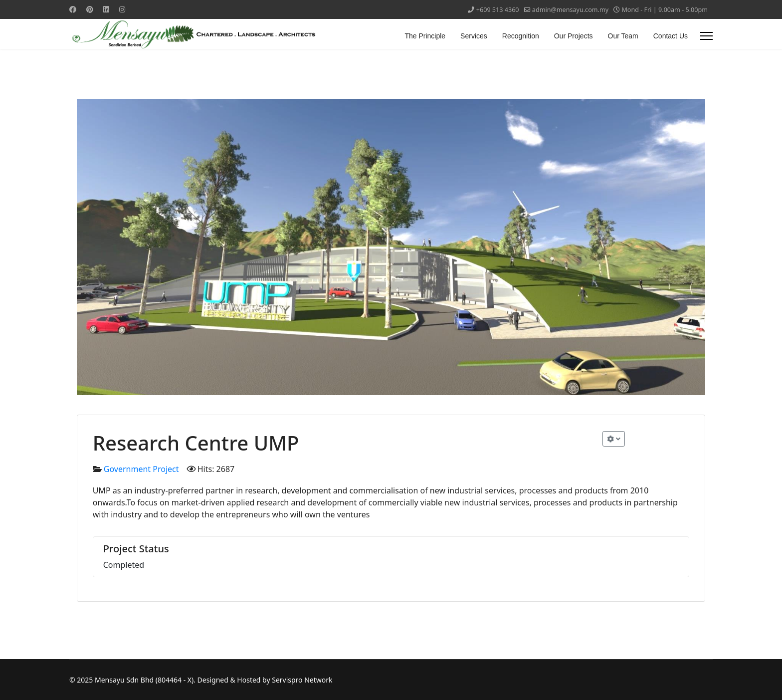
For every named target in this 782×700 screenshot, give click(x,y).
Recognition (521, 36)
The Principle (425, 36)
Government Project (141, 469)
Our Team (623, 36)
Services (474, 36)
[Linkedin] (106, 9)
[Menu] (706, 36)
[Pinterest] (90, 9)
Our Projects (574, 36)
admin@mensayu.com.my (570, 10)
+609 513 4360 (498, 10)
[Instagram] (122, 9)
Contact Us (671, 36)
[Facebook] (73, 9)
